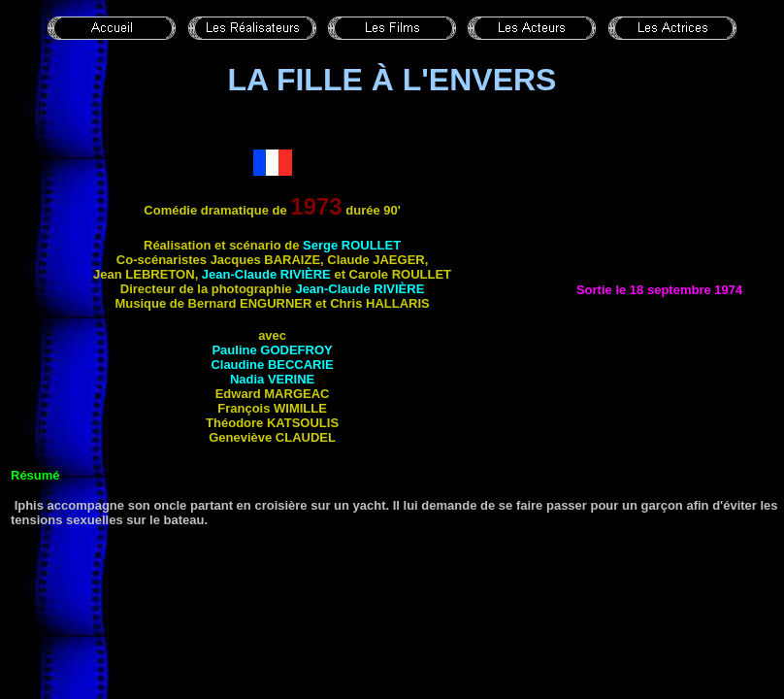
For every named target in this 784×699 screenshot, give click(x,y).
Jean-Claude (266, 274)
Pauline (272, 350)
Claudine (272, 365)
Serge (352, 245)
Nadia (272, 379)
